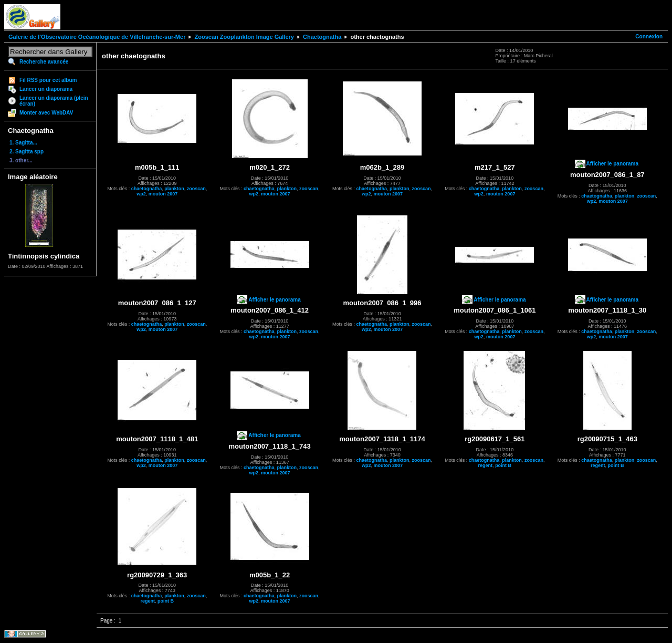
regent (486, 465)
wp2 (141, 194)
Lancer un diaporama (46, 89)
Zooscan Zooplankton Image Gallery (244, 37)
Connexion (649, 37)
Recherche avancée (44, 62)
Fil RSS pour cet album (48, 80)
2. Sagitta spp (27, 152)
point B (503, 465)
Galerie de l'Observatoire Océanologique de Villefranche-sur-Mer (97, 37)
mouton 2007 (163, 194)
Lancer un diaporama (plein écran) (54, 101)
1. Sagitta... (23, 143)
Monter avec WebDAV (46, 113)
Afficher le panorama (612, 164)
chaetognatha (147, 189)
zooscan (196, 189)
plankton (174, 189)
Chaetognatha (322, 37)
